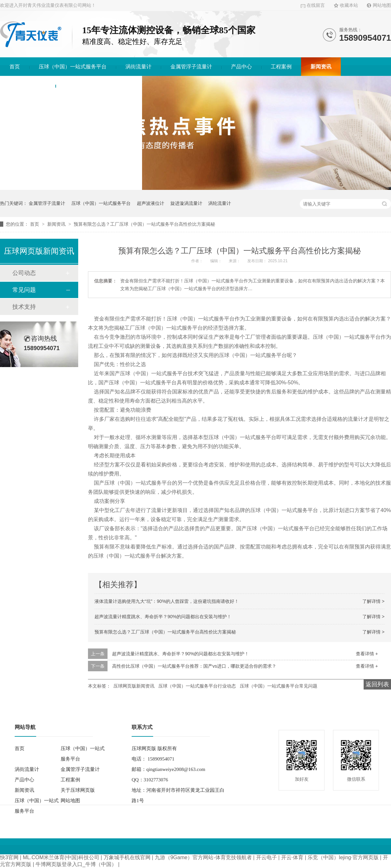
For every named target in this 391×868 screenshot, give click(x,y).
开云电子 (267, 857)
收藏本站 (349, 5)
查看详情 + (367, 654)
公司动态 (24, 273)
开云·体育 (292, 857)
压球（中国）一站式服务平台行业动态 (197, 686)
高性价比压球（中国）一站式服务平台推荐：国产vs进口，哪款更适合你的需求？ (194, 666)
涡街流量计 (138, 67)
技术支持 (24, 307)
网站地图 (382, 5)
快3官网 (9, 857)
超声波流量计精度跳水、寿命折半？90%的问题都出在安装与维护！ (163, 617)
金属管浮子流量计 (191, 67)
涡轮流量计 (220, 203)
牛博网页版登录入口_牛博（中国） (76, 864)
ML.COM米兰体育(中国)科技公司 (61, 857)
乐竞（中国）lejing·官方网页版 (343, 857)
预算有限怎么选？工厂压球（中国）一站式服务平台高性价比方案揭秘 (144, 224)
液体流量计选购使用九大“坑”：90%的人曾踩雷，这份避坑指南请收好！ (167, 601)
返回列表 (377, 684)
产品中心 (241, 67)
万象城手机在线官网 (127, 857)
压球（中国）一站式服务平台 (73, 67)
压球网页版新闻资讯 (134, 686)
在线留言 (316, 5)
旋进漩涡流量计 (186, 203)
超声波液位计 (151, 203)
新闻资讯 (321, 67)
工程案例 (281, 67)
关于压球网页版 (28, 85)
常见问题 (24, 290)
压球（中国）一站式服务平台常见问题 (279, 686)
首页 (15, 67)
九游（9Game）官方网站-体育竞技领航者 (203, 857)
